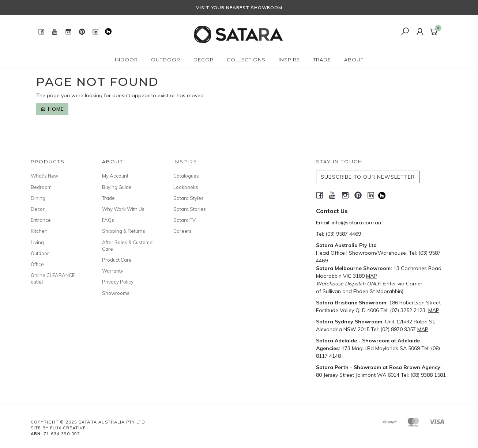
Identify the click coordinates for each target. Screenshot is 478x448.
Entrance (41, 220)
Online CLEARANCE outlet (53, 278)
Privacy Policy (118, 282)
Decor (38, 209)
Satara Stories (190, 209)
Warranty (113, 271)
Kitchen (39, 231)
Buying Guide (117, 187)
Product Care (117, 260)
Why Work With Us (123, 209)
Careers (182, 231)
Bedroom (41, 187)
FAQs (108, 220)
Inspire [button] (289, 60)
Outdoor (40, 253)
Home (52, 109)
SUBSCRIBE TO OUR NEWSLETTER (368, 177)
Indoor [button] (126, 60)
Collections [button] (246, 60)
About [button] (354, 60)
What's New (44, 176)
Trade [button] (322, 60)
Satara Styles (189, 198)
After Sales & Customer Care (128, 246)
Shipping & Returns (124, 231)
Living (37, 242)
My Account (115, 176)
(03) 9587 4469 (343, 234)
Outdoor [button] (166, 60)
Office (37, 264)
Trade (108, 198)
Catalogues (186, 176)
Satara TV (185, 220)
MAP (372, 276)
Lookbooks (186, 187)
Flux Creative (68, 428)
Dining (38, 198)
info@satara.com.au (356, 223)
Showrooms (116, 293)
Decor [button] (204, 60)
